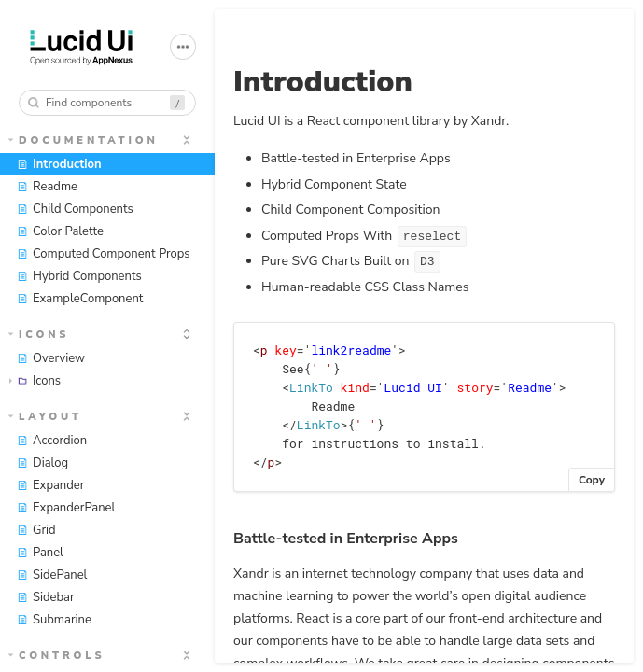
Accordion (52, 441)
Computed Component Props (104, 254)
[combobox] (107, 103)
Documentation (84, 140)
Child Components (75, 209)
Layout (45, 417)
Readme (47, 187)
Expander (50, 485)
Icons (39, 335)
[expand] (187, 140)
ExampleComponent (80, 299)
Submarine (54, 620)
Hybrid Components (79, 276)
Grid (36, 530)
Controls (57, 656)
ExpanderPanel (66, 508)
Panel (40, 553)
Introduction (59, 164)
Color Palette (60, 231)
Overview (51, 358)
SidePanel (52, 575)
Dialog (42, 463)
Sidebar (46, 597)
